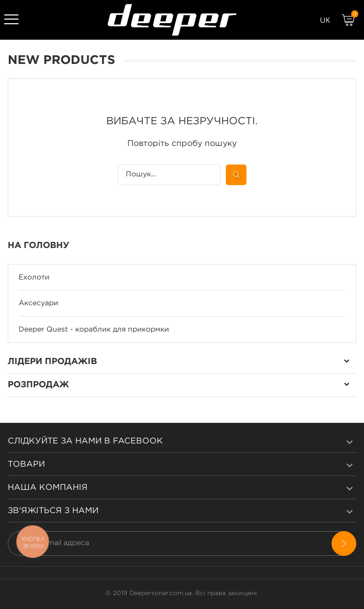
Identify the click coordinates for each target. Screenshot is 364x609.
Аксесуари (38, 303)
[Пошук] (169, 175)
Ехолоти (34, 277)
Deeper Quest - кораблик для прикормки (94, 330)
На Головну (38, 246)
